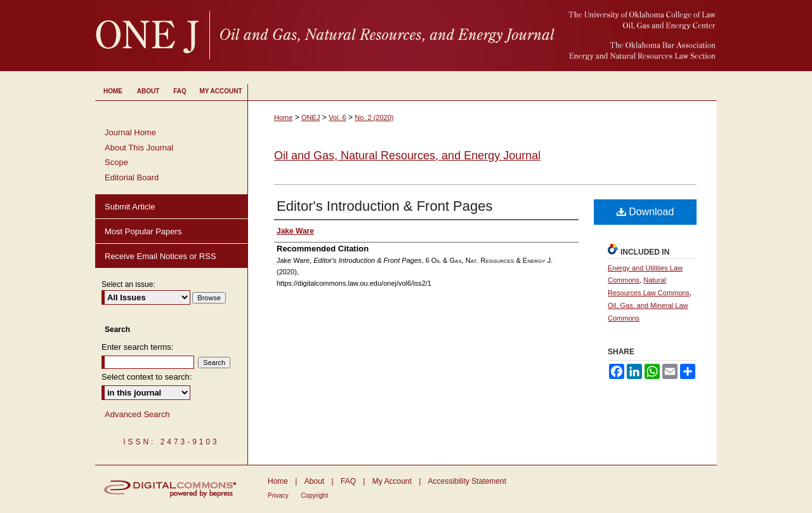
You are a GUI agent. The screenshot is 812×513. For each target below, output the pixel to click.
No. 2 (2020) (374, 117)
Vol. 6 (337, 117)
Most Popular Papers (143, 231)
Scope (116, 162)
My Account (392, 481)
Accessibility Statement (467, 481)
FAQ (348, 481)
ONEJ (311, 117)
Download (645, 212)
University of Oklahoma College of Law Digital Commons (406, 36)
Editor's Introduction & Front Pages (384, 206)
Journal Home (130, 132)
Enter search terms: (137, 347)
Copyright (314, 496)
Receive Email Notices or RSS (160, 256)
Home (283, 117)
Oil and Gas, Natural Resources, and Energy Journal (407, 156)
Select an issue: (128, 284)
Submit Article (130, 207)
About (314, 481)
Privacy (278, 496)
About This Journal (139, 148)
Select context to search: (147, 377)
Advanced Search (137, 414)
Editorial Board (132, 177)
